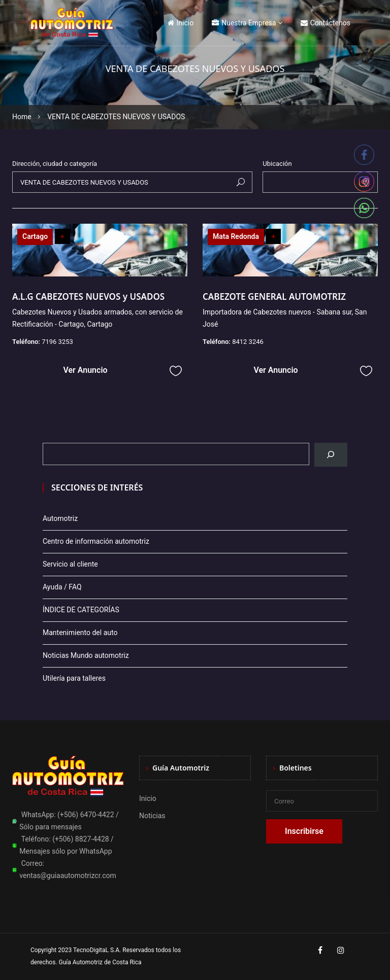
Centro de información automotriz (96, 541)
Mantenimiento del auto (80, 633)
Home (22, 117)
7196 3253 (57, 342)
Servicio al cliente (70, 564)
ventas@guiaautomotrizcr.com (68, 876)
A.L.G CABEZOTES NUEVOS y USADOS (90, 296)
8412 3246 (248, 342)
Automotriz (60, 518)
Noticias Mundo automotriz (86, 655)
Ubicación (277, 164)
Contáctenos (326, 23)
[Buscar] (331, 455)
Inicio (181, 23)
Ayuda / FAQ (62, 587)
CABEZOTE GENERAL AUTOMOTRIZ (274, 296)
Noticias (152, 816)
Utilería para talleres (74, 678)
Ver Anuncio (85, 370)
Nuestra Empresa (244, 23)
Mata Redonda (236, 236)
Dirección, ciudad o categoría (55, 164)
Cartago (35, 236)
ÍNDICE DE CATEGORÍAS (81, 610)
